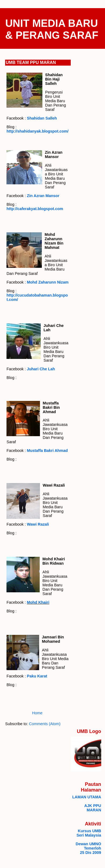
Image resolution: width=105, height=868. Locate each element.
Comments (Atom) (45, 724)
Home (37, 713)
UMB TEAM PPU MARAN (31, 62)
